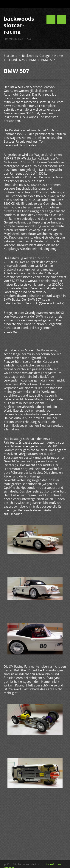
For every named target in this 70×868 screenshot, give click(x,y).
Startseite (11, 56)
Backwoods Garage (36, 56)
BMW (33, 60)
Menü (62, 20)
